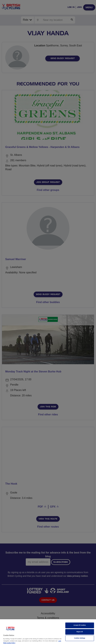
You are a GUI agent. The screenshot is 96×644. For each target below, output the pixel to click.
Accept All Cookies (80, 625)
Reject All (80, 632)
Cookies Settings (80, 638)
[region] (48, 632)
